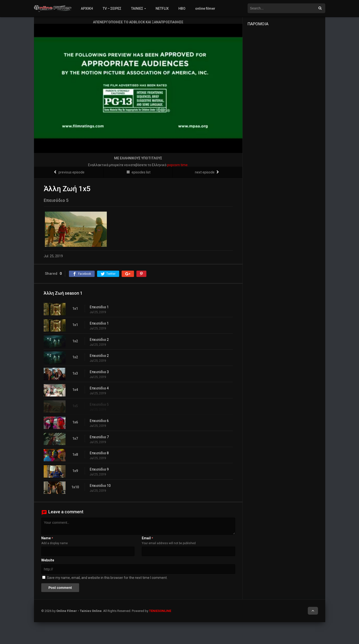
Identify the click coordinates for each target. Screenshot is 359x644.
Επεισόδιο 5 (99, 404)
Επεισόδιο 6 (99, 421)
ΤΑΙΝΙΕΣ (137, 9)
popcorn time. (178, 165)
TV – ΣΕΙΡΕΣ (112, 9)
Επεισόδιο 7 (99, 437)
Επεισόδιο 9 (99, 469)
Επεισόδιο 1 (99, 307)
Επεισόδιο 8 (99, 453)
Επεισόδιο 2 (99, 340)
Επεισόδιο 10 (100, 486)
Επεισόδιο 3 (99, 372)
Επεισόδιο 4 (99, 388)
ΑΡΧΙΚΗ (87, 9)
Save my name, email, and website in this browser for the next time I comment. (107, 578)
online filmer (205, 9)
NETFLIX (162, 9)
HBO (182, 9)
